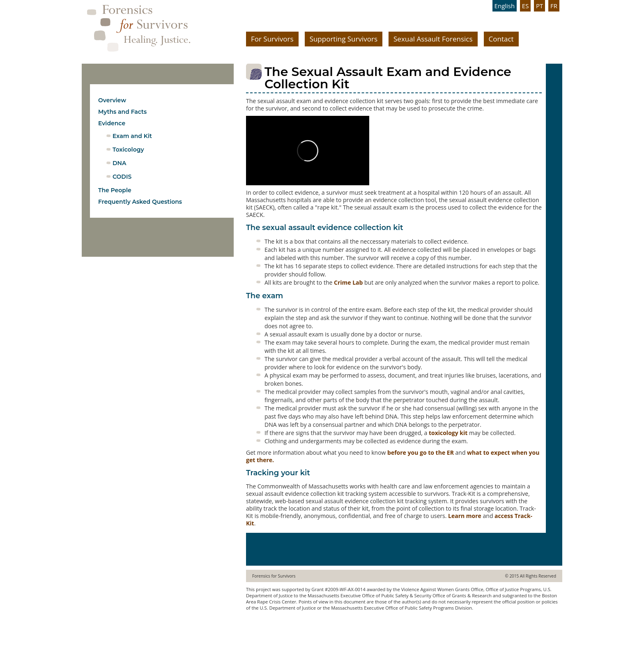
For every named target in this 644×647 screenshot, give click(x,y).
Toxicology (128, 150)
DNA (119, 163)
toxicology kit (448, 433)
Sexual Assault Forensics (433, 39)
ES (526, 6)
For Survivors (272, 39)
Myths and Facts (122, 112)
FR (554, 6)
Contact (501, 39)
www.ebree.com (263, 624)
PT (539, 6)
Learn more (465, 516)
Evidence (112, 123)
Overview (112, 100)
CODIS (122, 177)
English (505, 6)
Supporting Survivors (344, 39)
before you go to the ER (421, 452)
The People (115, 190)
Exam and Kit (132, 136)
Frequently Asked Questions (140, 202)
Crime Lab (348, 282)
